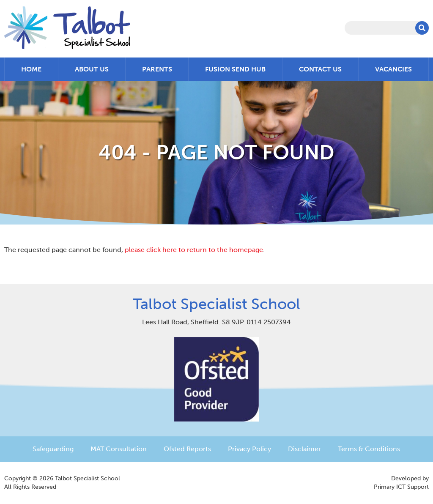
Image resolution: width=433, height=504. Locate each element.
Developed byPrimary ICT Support (401, 483)
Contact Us (320, 69)
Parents (157, 69)
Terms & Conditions (369, 449)
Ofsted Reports (187, 449)
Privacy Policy (249, 449)
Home (31, 69)
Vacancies (393, 69)
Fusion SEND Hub (235, 69)
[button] (422, 28)
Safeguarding (53, 449)
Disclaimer (304, 449)
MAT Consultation (119, 449)
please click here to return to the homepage (194, 250)
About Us (92, 69)
